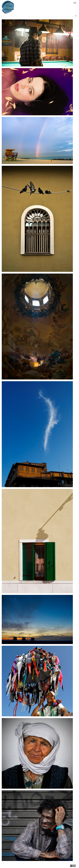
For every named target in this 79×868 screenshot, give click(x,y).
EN (76, 16)
